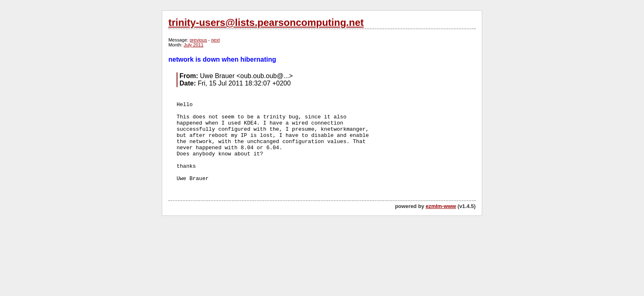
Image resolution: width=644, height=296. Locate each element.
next (215, 40)
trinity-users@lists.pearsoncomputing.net (266, 22)
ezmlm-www (441, 206)
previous (198, 40)
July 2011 (193, 45)
